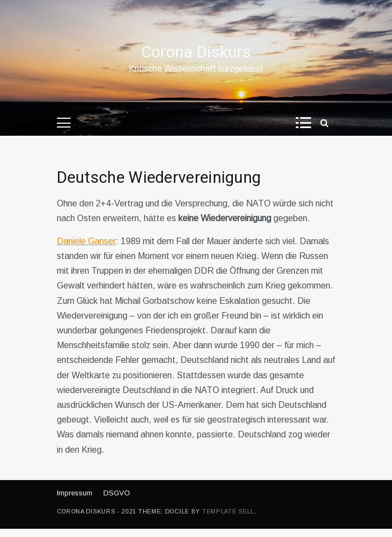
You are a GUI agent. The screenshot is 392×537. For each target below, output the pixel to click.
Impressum (75, 493)
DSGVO (117, 493)
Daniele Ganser (86, 241)
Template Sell (228, 511)
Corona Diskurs (196, 53)
